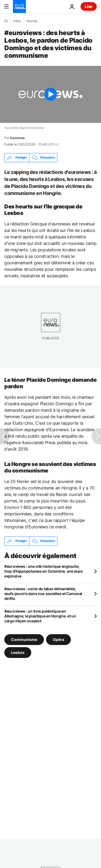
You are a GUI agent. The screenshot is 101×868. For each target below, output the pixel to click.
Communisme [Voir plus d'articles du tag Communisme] (24, 639)
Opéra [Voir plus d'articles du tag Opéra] (58, 639)
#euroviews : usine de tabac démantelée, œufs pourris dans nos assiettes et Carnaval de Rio (43, 594)
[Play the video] (50, 94)
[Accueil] (6, 21)
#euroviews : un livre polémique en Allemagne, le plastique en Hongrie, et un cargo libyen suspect (40, 616)
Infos (17, 21)
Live (89, 6)
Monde (32, 21)
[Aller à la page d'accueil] (19, 6)
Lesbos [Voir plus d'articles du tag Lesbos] (18, 652)
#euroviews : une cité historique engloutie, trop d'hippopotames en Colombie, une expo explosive (44, 571)
